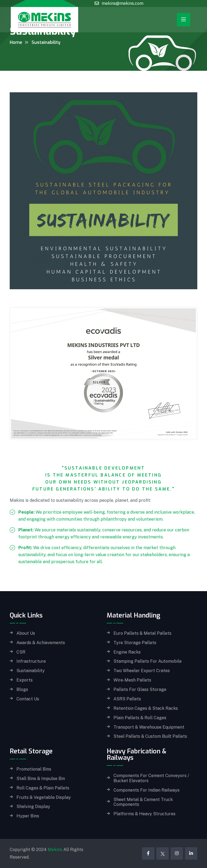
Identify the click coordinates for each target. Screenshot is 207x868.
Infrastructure (31, 661)
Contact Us (28, 699)
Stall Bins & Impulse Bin (41, 779)
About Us (26, 633)
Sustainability (31, 671)
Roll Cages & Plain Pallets (43, 788)
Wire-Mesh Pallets (132, 680)
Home (16, 42)
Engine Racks (127, 652)
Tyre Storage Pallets (135, 643)
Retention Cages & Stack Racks (146, 708)
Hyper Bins (28, 816)
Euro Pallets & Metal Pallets (142, 633)
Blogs (22, 690)
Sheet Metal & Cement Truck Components (143, 802)
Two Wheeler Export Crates (142, 671)
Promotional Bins (34, 769)
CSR (21, 652)
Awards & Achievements (41, 643)
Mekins (55, 850)
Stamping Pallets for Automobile (148, 661)
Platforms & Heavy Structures (144, 814)
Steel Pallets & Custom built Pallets (150, 736)
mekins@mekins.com (123, 3)
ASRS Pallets (127, 699)
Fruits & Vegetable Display (44, 798)
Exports (25, 680)
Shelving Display (33, 807)
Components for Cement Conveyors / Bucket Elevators (151, 778)
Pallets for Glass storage (140, 690)
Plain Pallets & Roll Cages (140, 718)
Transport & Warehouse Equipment (149, 727)
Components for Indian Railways (146, 790)
